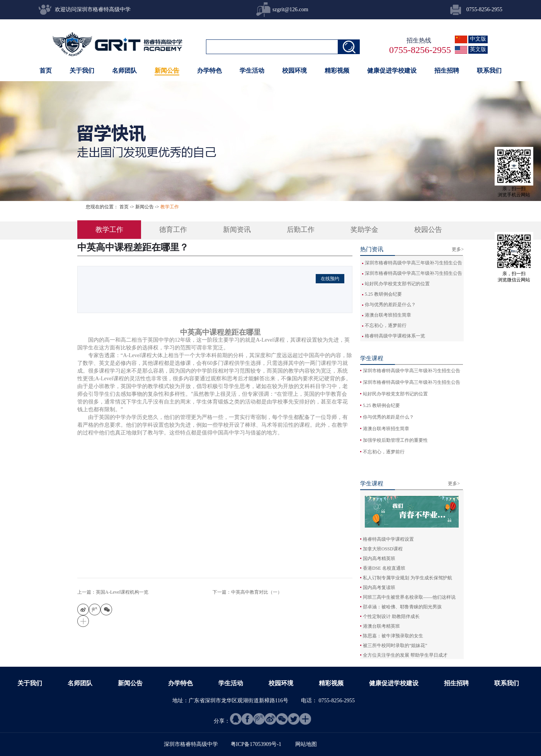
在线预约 (330, 279)
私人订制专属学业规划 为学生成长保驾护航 (407, 578)
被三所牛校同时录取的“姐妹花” (395, 645)
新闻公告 (145, 207)
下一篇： (247, 592)
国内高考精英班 (379, 558)
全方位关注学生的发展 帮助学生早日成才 (405, 655)
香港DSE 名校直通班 (384, 568)
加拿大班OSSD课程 (383, 549)
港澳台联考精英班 (381, 626)
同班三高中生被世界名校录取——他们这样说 (409, 597)
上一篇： (113, 592)
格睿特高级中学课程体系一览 (395, 336)
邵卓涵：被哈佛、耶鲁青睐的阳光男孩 (402, 607)
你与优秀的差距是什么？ (390, 305)
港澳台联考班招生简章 (388, 315)
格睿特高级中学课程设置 (388, 539)
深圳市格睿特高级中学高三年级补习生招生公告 (413, 263)
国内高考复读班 (379, 587)
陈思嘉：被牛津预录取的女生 (393, 636)
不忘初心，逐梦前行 (386, 325)
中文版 (478, 39)
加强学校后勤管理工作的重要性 (395, 440)
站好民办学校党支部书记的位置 (397, 284)
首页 (46, 71)
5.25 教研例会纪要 (383, 294)
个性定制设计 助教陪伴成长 (391, 616)
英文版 (478, 49)
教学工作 (170, 207)
